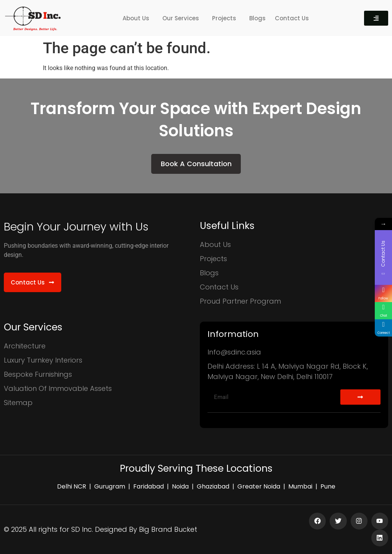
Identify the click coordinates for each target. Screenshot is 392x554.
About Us (136, 18)
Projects (224, 18)
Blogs (257, 18)
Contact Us (292, 18)
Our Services (181, 18)
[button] (138, 18)
